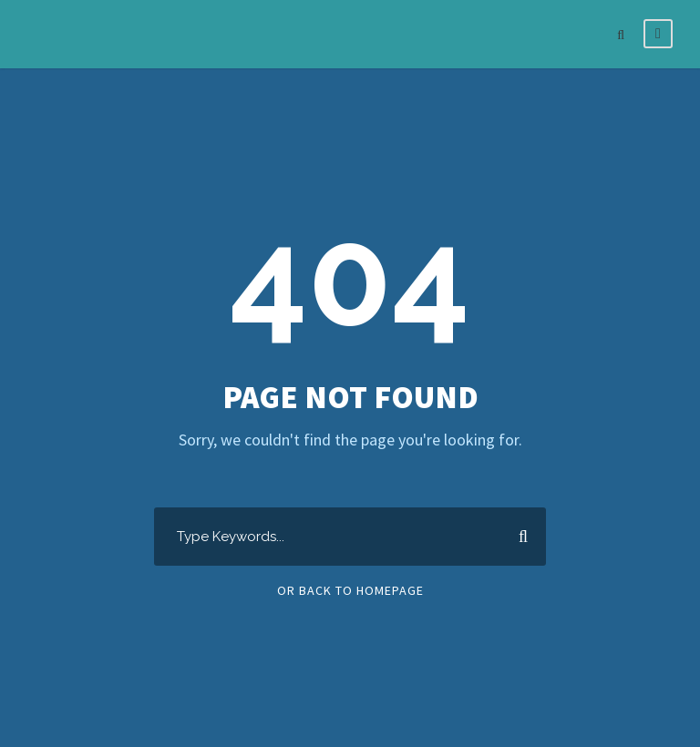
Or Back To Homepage (350, 590)
